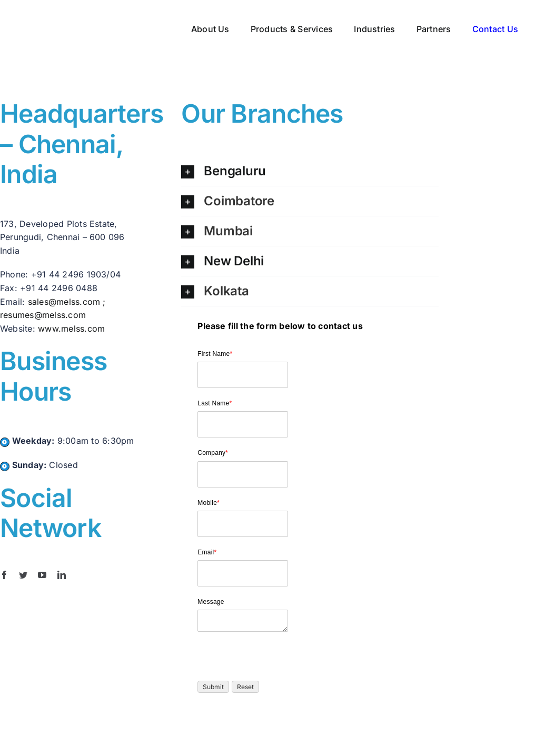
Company (213, 453)
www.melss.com (71, 329)
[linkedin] (62, 575)
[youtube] (42, 575)
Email (207, 552)
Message (211, 602)
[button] (310, 171)
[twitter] (23, 575)
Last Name (215, 403)
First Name (215, 354)
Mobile (209, 503)
